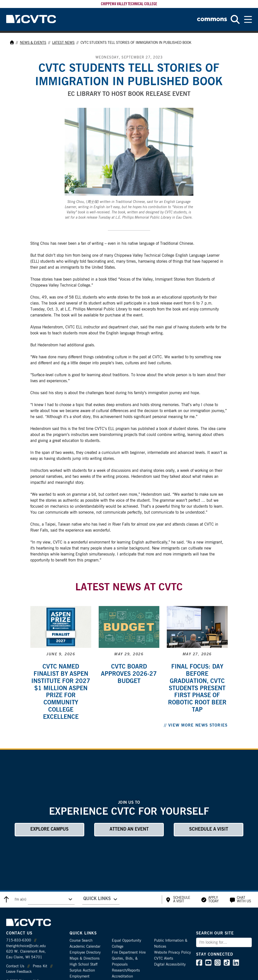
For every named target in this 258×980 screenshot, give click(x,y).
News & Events (33, 43)
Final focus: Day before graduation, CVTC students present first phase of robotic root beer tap (197, 688)
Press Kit (40, 966)
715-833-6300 (19, 940)
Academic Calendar (85, 947)
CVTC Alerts (164, 958)
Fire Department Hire (129, 952)
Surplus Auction (82, 970)
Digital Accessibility (170, 964)
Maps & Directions (85, 958)
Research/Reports (126, 970)
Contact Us (15, 966)
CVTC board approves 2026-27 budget (129, 674)
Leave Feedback (19, 972)
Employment (80, 976)
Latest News (63, 43)
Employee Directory (85, 952)
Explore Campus (49, 829)
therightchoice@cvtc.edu (26, 946)
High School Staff (84, 964)
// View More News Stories (196, 725)
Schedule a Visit (209, 829)
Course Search (81, 941)
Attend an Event (129, 829)
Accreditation (122, 976)
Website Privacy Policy (172, 952)
